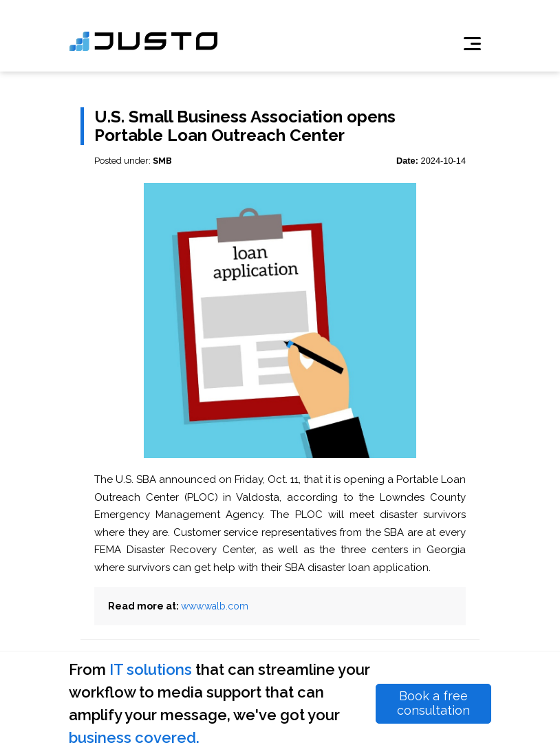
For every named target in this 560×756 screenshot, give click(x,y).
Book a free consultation (433, 703)
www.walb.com (215, 606)
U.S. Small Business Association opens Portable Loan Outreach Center (245, 126)
